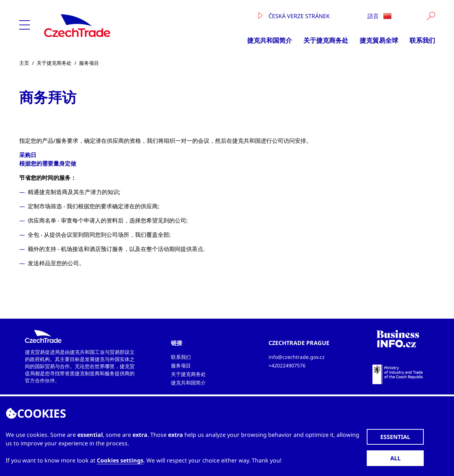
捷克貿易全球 (379, 40)
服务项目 (89, 63)
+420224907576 (287, 365)
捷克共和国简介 (270, 40)
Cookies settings (120, 460)
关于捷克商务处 (326, 40)
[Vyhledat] (431, 16)
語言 (380, 16)
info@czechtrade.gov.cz (297, 357)
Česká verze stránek (294, 16)
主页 (24, 63)
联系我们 (422, 40)
